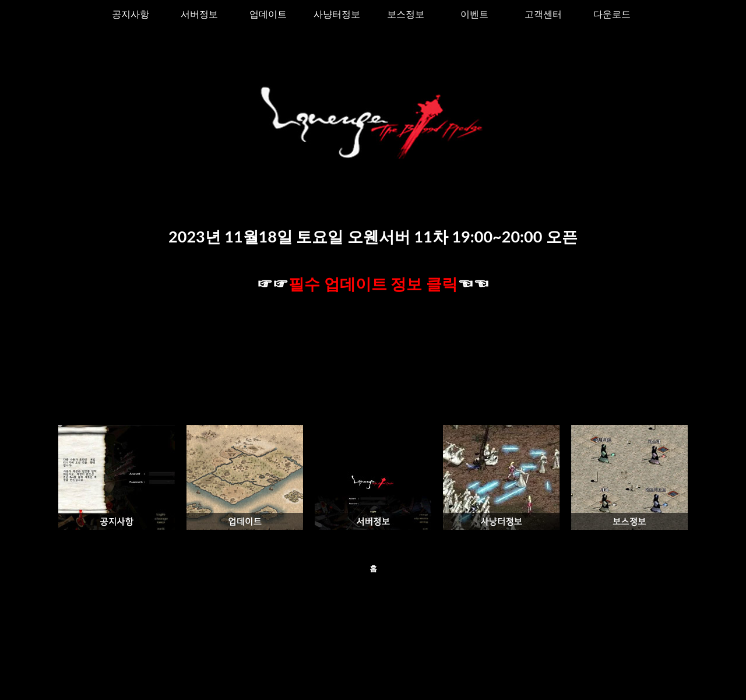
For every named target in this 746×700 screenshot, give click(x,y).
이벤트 (474, 14)
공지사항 (131, 14)
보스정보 (406, 14)
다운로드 (612, 14)
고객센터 (543, 14)
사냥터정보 (337, 14)
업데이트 (268, 14)
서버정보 (199, 14)
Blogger (432, 677)
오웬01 (370, 677)
